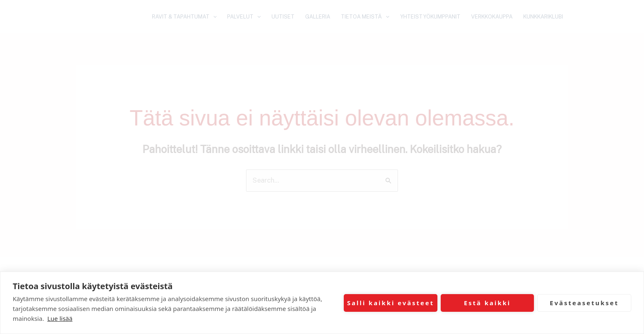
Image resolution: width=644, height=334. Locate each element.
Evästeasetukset (584, 303)
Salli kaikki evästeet (391, 303)
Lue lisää (60, 318)
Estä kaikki (487, 303)
